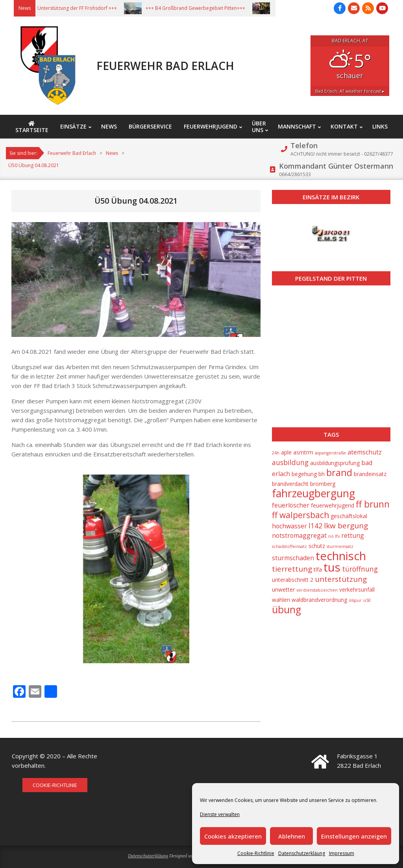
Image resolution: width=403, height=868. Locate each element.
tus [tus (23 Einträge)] (332, 567)
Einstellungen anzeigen (354, 836)
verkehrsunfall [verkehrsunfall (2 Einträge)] (357, 589)
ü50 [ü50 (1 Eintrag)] (367, 600)
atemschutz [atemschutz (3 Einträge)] (365, 452)
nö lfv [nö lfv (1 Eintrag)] (334, 536)
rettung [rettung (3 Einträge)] (353, 535)
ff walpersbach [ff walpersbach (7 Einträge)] (300, 515)
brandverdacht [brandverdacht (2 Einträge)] (290, 484)
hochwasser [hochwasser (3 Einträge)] (289, 526)
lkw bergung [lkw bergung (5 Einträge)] (346, 526)
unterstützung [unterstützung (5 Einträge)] (341, 579)
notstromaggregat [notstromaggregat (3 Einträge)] (299, 535)
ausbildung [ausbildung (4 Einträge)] (290, 462)
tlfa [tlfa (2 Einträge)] (318, 569)
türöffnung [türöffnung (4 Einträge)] (360, 569)
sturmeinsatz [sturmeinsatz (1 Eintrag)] (340, 546)
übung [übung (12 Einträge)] (287, 610)
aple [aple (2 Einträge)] (286, 452)
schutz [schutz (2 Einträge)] (317, 546)
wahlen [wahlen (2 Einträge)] (281, 600)
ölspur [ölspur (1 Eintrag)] (355, 600)
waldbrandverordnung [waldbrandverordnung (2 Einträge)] (319, 600)
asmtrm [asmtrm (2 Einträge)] (303, 452)
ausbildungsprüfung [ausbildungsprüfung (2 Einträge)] (335, 463)
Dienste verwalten (220, 814)
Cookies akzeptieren (233, 836)
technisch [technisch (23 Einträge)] (341, 556)
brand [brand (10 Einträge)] (339, 473)
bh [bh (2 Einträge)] (322, 474)
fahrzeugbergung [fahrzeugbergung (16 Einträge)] (313, 493)
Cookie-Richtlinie (256, 853)
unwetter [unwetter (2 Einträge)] (283, 589)
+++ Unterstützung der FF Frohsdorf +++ (78, 8)
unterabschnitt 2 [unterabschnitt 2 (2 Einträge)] (293, 580)
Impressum (342, 853)
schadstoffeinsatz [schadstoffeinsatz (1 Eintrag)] (289, 546)
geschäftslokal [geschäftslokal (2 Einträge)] (349, 516)
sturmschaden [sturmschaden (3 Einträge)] (293, 558)
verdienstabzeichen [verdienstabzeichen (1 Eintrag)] (317, 590)
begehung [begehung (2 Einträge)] (304, 474)
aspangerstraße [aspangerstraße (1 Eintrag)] (330, 453)
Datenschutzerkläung (302, 853)
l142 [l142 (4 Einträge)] (315, 526)
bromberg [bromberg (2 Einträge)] (323, 484)
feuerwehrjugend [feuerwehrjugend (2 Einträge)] (333, 505)
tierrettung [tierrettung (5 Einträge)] (292, 569)
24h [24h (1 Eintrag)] (276, 453)
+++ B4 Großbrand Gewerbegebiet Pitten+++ (201, 8)
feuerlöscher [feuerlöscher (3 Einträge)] (291, 505)
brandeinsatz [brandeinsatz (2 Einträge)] (370, 474)
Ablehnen (292, 836)
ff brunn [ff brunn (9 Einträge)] (373, 504)
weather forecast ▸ (350, 91)
